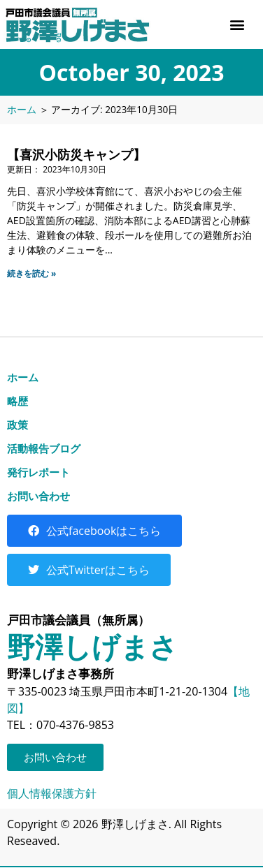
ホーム (22, 109)
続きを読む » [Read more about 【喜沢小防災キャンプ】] (32, 273)
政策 (17, 425)
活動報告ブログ (44, 448)
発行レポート (38, 472)
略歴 (17, 401)
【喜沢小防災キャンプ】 (76, 154)
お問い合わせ (38, 496)
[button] (237, 25)
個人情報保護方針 (52, 793)
